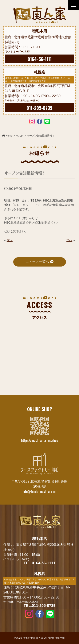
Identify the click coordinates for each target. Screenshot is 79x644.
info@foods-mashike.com (39, 492)
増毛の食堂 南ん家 (34, 638)
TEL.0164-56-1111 (39, 563)
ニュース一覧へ (39, 262)
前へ (10, 240)
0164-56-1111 (40, 59)
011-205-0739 (39, 108)
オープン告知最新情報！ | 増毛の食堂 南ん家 (40, 15)
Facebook (40, 121)
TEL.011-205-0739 (39, 606)
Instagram (32, 121)
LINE (47, 121)
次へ (69, 240)
